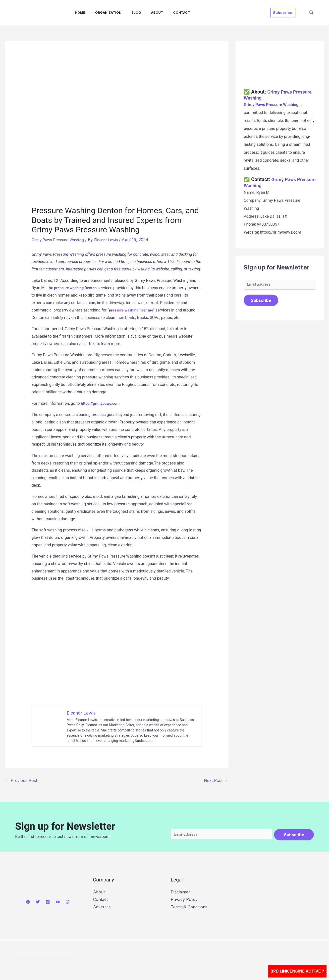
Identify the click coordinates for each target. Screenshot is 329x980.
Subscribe (261, 301)
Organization (101, 12)
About (146, 12)
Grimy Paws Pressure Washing (61, 240)
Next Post (216, 780)
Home (75, 12)
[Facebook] (28, 902)
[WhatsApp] (68, 902)
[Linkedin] (48, 902)
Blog (127, 12)
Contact (169, 12)
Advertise (102, 907)
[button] (283, 13)
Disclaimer (180, 892)
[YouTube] (58, 902)
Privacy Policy (184, 900)
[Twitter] (38, 902)
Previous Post (21, 780)
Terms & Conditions (189, 907)
